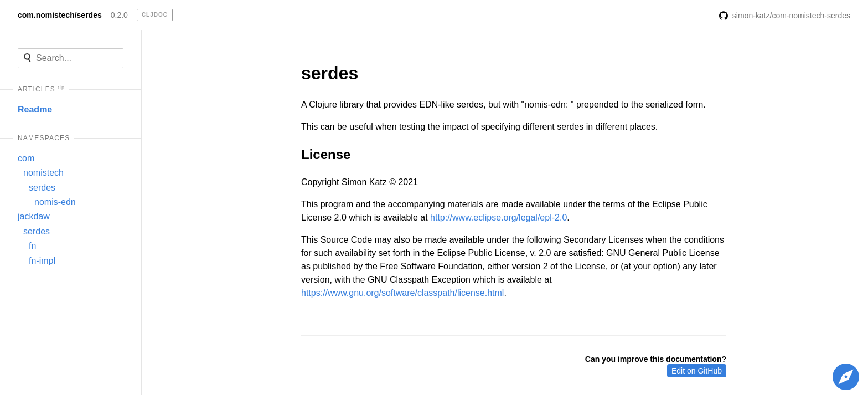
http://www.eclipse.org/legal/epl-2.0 (498, 218)
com (26, 158)
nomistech (43, 173)
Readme (35, 109)
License (326, 154)
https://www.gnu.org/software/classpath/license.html (402, 293)
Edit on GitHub (697, 371)
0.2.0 (119, 15)
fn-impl (42, 261)
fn (32, 246)
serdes (42, 188)
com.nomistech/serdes (60, 15)
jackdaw (34, 216)
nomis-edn (55, 202)
